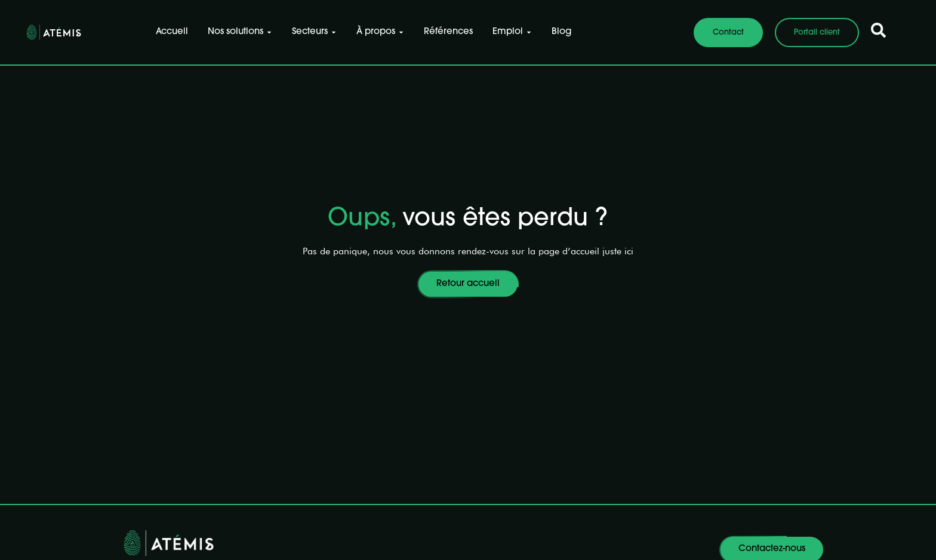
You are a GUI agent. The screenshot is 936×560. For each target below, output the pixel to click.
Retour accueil (468, 284)
